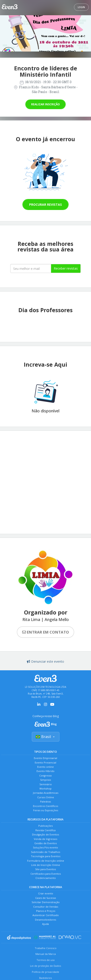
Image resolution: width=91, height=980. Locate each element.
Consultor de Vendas (46, 907)
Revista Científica (45, 830)
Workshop (45, 789)
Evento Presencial (45, 763)
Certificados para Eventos (46, 874)
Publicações (45, 826)
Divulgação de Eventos (45, 834)
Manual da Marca (46, 954)
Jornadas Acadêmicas (46, 793)
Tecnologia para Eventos (46, 856)
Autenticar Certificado (46, 915)
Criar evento (46, 893)
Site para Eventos (45, 869)
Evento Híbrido (45, 771)
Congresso (45, 776)
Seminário (46, 784)
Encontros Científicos (45, 806)
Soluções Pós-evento (45, 847)
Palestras (45, 802)
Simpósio (46, 780)
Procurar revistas (45, 204)
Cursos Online (46, 797)
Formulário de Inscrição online (46, 861)
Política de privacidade (45, 972)
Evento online (45, 767)
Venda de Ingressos (45, 839)
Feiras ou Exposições (46, 810)
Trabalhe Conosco (46, 948)
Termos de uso (46, 960)
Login (81, 7)
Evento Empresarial (45, 758)
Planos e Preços (46, 911)
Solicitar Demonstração (46, 902)
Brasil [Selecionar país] (46, 737)
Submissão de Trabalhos (45, 852)
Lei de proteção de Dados (45, 966)
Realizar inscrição (45, 104)
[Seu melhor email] (31, 268)
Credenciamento (46, 878)
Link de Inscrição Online (46, 865)
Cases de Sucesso (46, 898)
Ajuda (45, 924)
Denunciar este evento (45, 661)
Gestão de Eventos (45, 843)
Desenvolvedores (45, 920)
